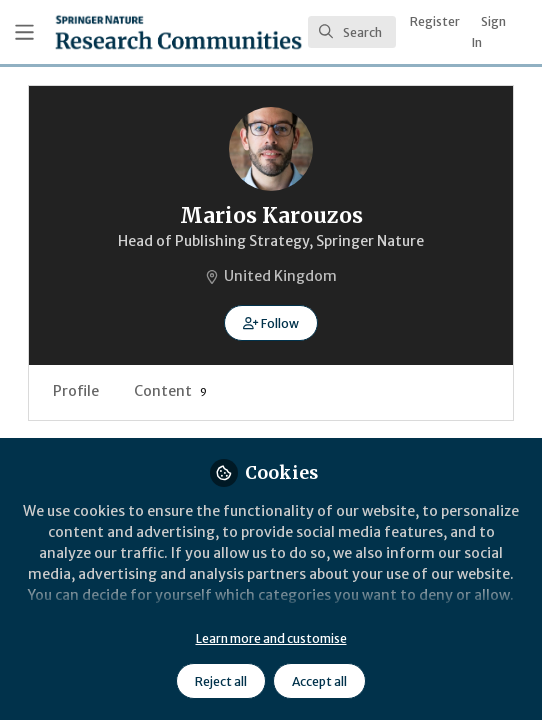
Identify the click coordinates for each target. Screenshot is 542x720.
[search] (352, 32)
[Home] (178, 32)
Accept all (319, 681)
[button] (270, 323)
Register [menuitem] (435, 21)
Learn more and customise (271, 638)
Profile (76, 391)
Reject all (221, 681)
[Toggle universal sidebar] (24, 32)
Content (170, 391)
